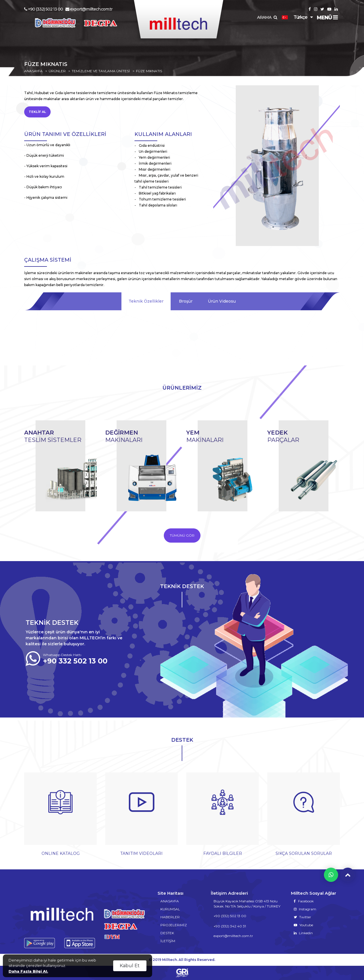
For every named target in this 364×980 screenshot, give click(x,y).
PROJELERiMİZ (174, 925)
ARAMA (267, 17)
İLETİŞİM (168, 941)
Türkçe (294, 17)
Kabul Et (130, 966)
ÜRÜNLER (57, 71)
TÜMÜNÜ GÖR (182, 535)
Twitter (302, 917)
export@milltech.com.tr (89, 9)
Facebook (304, 901)
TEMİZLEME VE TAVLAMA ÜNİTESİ (101, 71)
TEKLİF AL (37, 112)
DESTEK (167, 933)
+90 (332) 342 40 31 (230, 926)
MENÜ (327, 18)
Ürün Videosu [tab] (222, 301)
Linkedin (303, 933)
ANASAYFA (33, 71)
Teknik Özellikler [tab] (146, 301)
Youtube (303, 925)
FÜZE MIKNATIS (149, 71)
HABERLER (170, 917)
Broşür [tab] (186, 301)
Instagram (305, 909)
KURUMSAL (170, 909)
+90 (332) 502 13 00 (44, 9)
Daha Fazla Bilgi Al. (28, 971)
